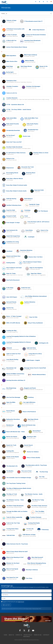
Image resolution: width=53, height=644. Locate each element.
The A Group (37, 640)
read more (21, 602)
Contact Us (19, 635)
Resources (27, 637)
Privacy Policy (29, 609)
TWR (27, 640)
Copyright (46, 635)
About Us (11, 635)
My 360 (39, 2)
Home (5, 635)
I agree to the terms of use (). (13, 602)
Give (51, 2)
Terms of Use (36, 609)
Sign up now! (6, 605)
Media (3, 14)
